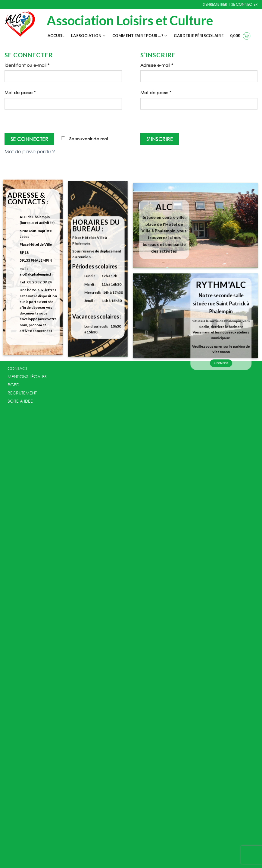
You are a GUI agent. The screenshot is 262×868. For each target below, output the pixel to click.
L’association (88, 36)
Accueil (56, 36)
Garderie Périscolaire (198, 36)
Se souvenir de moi (84, 139)
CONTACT (17, 368)
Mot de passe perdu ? (30, 151)
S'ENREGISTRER (215, 4)
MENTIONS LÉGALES (27, 377)
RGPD (13, 385)
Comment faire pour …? (140, 36)
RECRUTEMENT (22, 393)
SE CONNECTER (244, 4)
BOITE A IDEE (20, 401)
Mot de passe (20, 93)
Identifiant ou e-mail (27, 65)
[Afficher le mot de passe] (10, 120)
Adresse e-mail (157, 65)
